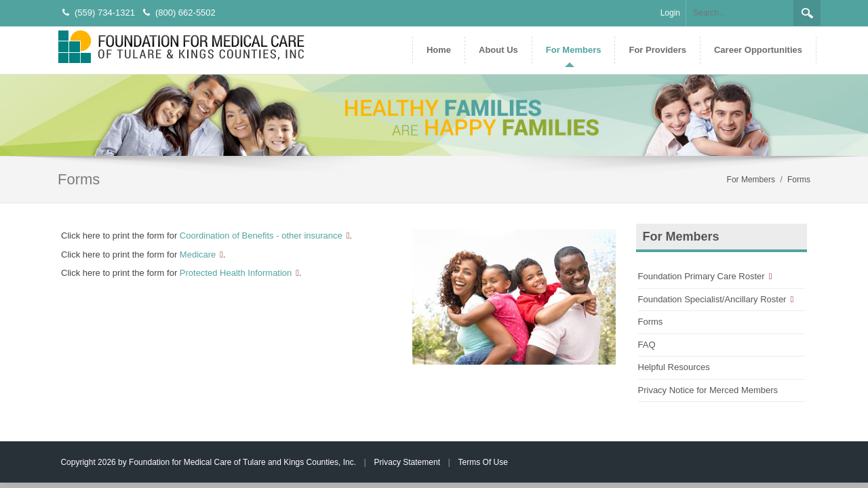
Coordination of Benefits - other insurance (261, 236)
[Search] (740, 13)
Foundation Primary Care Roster (702, 276)
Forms (651, 322)
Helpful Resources (674, 367)
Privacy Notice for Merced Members (708, 390)
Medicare (198, 255)
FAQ (647, 345)
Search (807, 13)
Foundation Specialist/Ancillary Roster (712, 299)
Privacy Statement (407, 462)
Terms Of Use (483, 462)
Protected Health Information (236, 273)
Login (670, 13)
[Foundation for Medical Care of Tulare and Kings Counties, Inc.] (181, 46)
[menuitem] (498, 50)
